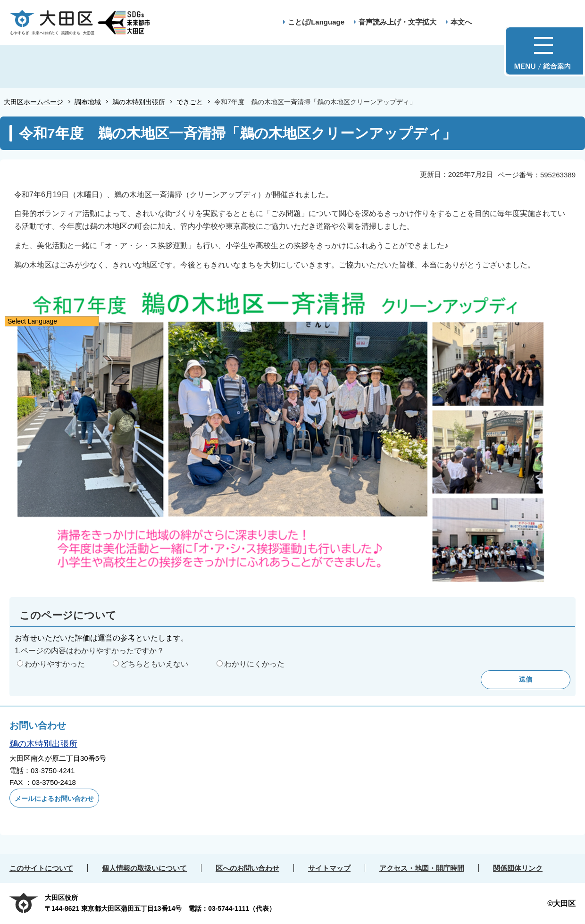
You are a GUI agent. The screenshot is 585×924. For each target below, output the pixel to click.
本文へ (461, 22)
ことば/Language (316, 22)
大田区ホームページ (33, 102)
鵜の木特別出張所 (139, 102)
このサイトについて (41, 868)
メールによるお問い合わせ (54, 799)
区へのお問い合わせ (247, 868)
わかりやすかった (55, 664)
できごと (190, 102)
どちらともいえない (154, 664)
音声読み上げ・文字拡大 (397, 22)
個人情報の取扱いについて (144, 868)
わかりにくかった (254, 664)
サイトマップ (329, 868)
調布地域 (88, 102)
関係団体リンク (518, 868)
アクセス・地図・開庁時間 (422, 868)
